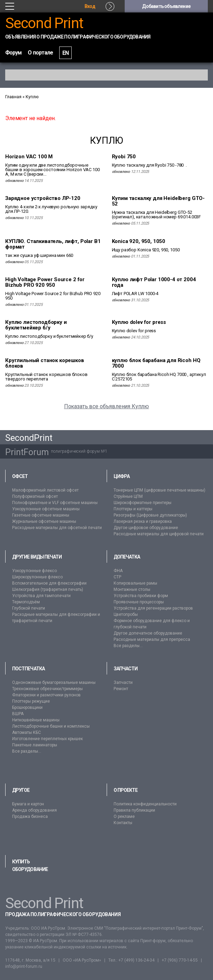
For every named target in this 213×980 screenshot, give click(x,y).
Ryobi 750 (124, 157)
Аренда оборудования (34, 810)
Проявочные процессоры (139, 602)
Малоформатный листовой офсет (45, 490)
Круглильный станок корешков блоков (45, 363)
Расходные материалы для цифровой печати (159, 534)
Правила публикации (134, 810)
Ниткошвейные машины (36, 720)
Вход (90, 6)
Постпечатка (28, 669)
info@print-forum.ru (24, 966)
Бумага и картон (28, 804)
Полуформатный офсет (35, 496)
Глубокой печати (29, 608)
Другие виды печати (37, 557)
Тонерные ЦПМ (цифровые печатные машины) (159, 490)
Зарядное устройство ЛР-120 (43, 198)
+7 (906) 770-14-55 (180, 960)
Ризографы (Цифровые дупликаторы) (150, 515)
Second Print (44, 23)
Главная (13, 97)
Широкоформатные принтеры (143, 503)
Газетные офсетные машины (41, 515)
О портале (40, 53)
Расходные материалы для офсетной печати (57, 528)
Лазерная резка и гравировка (143, 521)
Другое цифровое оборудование (146, 528)
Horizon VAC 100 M (29, 157)
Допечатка (127, 557)
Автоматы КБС (26, 732)
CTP (117, 577)
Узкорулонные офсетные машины (46, 509)
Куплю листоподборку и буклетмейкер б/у (36, 325)
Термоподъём (26, 602)
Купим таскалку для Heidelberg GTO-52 (158, 201)
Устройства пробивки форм (141, 596)
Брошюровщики (27, 707)
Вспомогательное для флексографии (49, 583)
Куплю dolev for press (139, 322)
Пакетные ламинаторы (35, 745)
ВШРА (18, 714)
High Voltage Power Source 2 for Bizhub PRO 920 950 (45, 282)
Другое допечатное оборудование (148, 633)
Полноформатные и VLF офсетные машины (55, 503)
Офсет (20, 476)
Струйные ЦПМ (128, 496)
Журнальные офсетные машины (44, 521)
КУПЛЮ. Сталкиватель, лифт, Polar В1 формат (53, 244)
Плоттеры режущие (31, 701)
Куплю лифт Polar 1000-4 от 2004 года (154, 282)
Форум (13, 53)
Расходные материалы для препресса (152, 639)
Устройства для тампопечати (41, 596)
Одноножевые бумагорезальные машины (54, 682)
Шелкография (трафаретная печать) (48, 589)
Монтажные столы (132, 589)
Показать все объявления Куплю (106, 406)
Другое (21, 790)
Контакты (123, 823)
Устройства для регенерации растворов (153, 608)
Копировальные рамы (135, 583)
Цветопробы (126, 614)
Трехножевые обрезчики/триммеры (47, 689)
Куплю (32, 97)
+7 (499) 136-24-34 (136, 960)
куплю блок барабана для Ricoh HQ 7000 (156, 363)
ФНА (118, 571)
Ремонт (121, 689)
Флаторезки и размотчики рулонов (46, 695)
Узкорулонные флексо (34, 571)
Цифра (122, 476)
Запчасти (126, 669)
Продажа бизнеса (30, 816)
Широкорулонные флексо (37, 577)
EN (65, 53)
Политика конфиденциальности (145, 804)
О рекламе (124, 816)
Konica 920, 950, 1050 (139, 241)
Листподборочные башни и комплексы (51, 726)
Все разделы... (128, 646)
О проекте (126, 790)
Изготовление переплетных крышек (47, 739)
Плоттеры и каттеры (133, 509)
